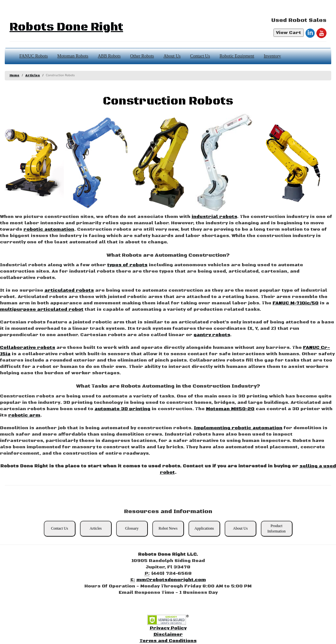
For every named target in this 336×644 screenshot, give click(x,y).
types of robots (127, 265)
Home (14, 75)
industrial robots (214, 217)
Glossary (132, 528)
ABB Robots (109, 56)
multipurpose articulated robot (42, 309)
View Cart (289, 33)
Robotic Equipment (237, 56)
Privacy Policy (168, 628)
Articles (33, 75)
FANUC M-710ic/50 (296, 303)
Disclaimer (168, 634)
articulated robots (69, 290)
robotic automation (49, 229)
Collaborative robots (28, 348)
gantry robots (212, 335)
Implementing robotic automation (238, 428)
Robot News (168, 528)
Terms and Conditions (168, 641)
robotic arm (24, 415)
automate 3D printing (122, 409)
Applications (204, 528)
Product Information (277, 529)
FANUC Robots (34, 56)
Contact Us (200, 56)
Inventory (272, 56)
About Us (172, 56)
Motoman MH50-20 (230, 409)
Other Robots (142, 56)
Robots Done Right (66, 27)
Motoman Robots (73, 56)
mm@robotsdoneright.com (171, 580)
